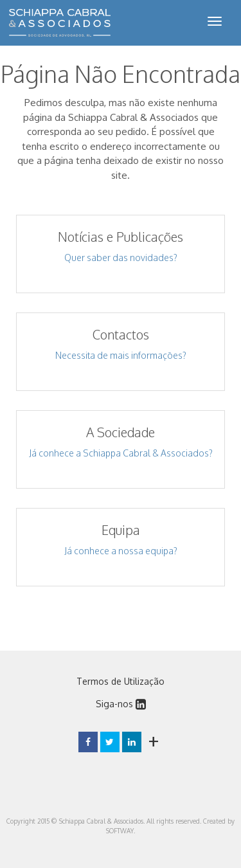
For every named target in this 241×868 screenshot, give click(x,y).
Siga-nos (121, 704)
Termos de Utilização (121, 681)
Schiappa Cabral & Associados (60, 23)
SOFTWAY (120, 831)
